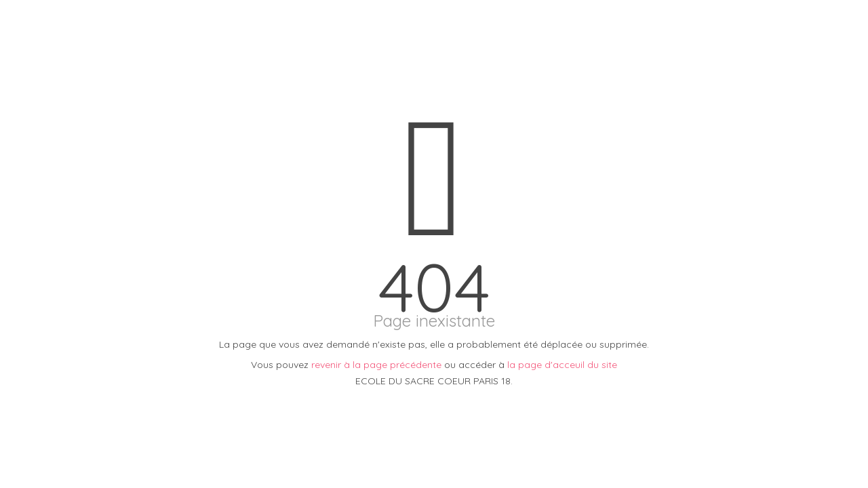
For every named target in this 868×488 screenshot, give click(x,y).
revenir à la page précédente (376, 365)
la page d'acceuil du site (562, 365)
